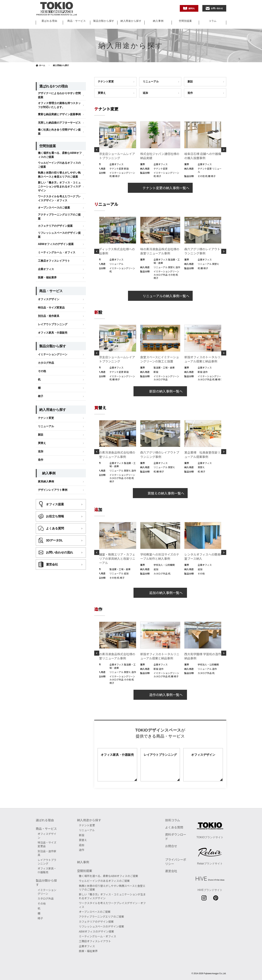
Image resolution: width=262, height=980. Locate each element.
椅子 (41, 415)
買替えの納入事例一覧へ (160, 493)
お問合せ (171, 846)
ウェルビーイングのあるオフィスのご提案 (59, 183)
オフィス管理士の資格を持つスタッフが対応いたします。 (59, 124)
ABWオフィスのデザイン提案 (56, 263)
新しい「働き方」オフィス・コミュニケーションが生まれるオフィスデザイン (59, 205)
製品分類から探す (104, 21)
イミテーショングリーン (53, 373)
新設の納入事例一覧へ (160, 391)
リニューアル (151, 82)
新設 (190, 82)
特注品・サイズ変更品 (51, 326)
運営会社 (171, 871)
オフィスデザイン (49, 318)
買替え (102, 93)
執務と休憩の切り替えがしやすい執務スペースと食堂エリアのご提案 (59, 193)
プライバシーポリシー (176, 862)
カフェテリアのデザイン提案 (55, 244)
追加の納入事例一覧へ (160, 593)
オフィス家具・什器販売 (53, 351)
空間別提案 (185, 21)
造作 (190, 93)
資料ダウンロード (176, 836)
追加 (145, 93)
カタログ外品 (46, 381)
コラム (213, 21)
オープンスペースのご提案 (54, 226)
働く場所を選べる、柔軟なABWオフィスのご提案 (60, 173)
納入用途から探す (131, 21)
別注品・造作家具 (49, 334)
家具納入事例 (46, 500)
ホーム (42, 65)
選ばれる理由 (49, 21)
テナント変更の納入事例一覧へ (160, 188)
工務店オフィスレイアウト (54, 279)
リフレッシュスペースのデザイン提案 (59, 253)
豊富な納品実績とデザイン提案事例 (59, 133)
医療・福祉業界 (47, 296)
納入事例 (158, 21)
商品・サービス (77, 21)
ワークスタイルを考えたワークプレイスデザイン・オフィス (59, 217)
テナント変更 (106, 82)
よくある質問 (174, 827)
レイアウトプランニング (53, 343)
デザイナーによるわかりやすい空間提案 (59, 114)
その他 (42, 390)
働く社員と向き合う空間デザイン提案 (59, 150)
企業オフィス (46, 288)
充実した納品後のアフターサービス (59, 141)
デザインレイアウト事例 (53, 508)
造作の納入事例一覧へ (160, 695)
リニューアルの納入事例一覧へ (160, 296)
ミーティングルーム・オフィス (57, 271)
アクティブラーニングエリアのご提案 (59, 235)
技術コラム (173, 820)
